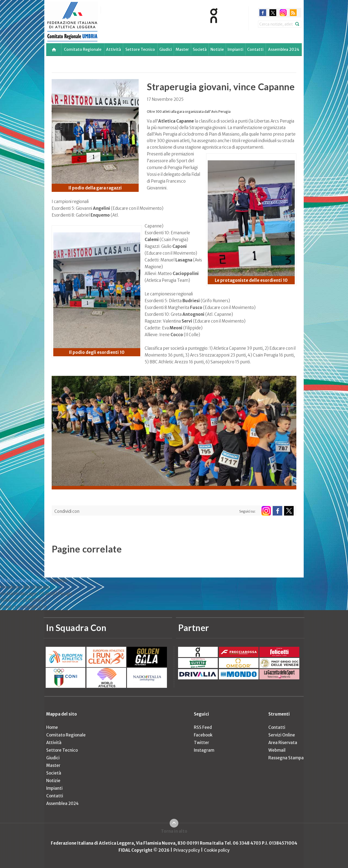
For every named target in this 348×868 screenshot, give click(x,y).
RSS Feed (203, 727)
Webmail (277, 750)
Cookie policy (217, 850)
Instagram (204, 750)
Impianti (235, 49)
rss (293, 13)
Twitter (201, 743)
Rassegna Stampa (286, 758)
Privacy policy (187, 850)
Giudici (166, 49)
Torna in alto (174, 831)
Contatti (255, 49)
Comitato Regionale (83, 49)
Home (52, 727)
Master (182, 49)
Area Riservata (283, 743)
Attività (114, 49)
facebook (263, 13)
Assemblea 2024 (284, 49)
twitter (273, 13)
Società (200, 49)
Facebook (203, 735)
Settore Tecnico (140, 49)
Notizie (217, 49)
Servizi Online (282, 735)
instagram (283, 13)
